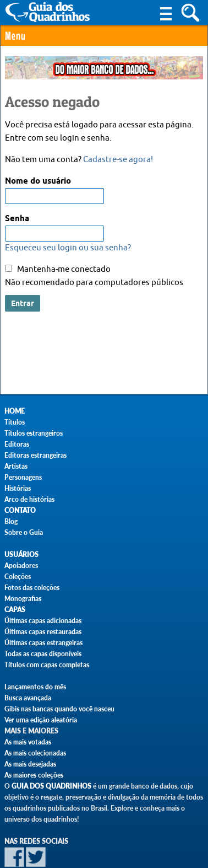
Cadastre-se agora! (118, 160)
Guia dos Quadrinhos (51, 786)
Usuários (21, 554)
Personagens (23, 477)
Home (15, 411)
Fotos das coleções (32, 588)
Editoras (17, 444)
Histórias (18, 488)
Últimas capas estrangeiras (43, 643)
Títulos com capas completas (47, 665)
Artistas (16, 466)
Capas (15, 610)
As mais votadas (28, 742)
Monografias (23, 599)
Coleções (18, 577)
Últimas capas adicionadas (43, 621)
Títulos (15, 422)
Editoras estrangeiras (35, 455)
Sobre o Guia (24, 532)
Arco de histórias (29, 499)
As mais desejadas (30, 764)
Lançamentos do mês (35, 687)
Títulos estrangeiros (34, 433)
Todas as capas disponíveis (43, 654)
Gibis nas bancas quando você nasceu (59, 709)
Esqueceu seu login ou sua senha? (68, 248)
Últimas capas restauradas (43, 632)
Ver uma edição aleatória (41, 720)
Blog (11, 521)
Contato (20, 510)
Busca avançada (28, 698)
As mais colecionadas (35, 753)
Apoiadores (21, 566)
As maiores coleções (34, 775)
